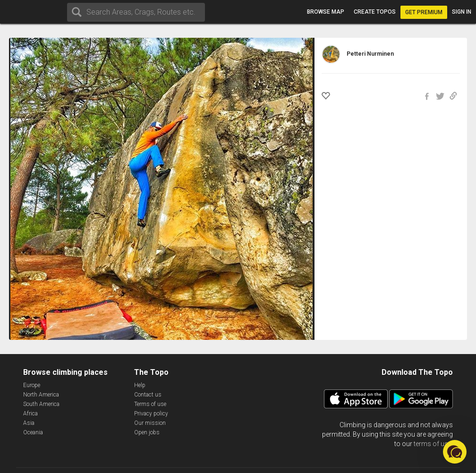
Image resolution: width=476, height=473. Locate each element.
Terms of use (150, 404)
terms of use (433, 444)
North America (41, 395)
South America (41, 404)
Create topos (375, 12)
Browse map (326, 12)
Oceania (33, 432)
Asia (29, 423)
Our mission (150, 423)
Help (140, 385)
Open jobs (147, 432)
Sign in (462, 12)
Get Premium (424, 12)
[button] (455, 452)
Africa (30, 414)
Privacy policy (151, 414)
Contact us (148, 395)
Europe (32, 385)
